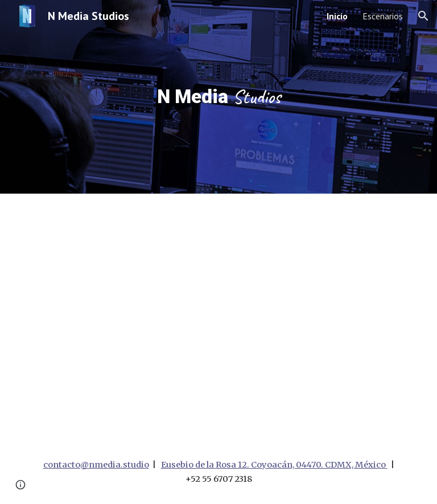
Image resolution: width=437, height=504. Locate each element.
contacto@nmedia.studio (96, 465)
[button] (423, 16)
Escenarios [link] (383, 16)
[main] (218, 97)
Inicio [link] (337, 16)
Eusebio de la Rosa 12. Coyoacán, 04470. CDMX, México (274, 465)
